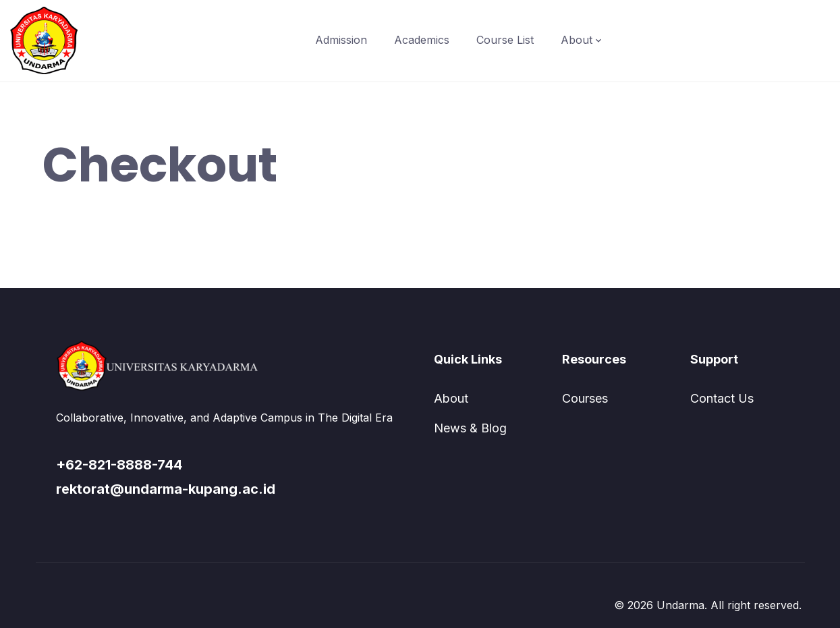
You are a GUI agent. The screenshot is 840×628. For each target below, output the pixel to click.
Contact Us (722, 398)
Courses (585, 398)
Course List (505, 40)
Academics (422, 40)
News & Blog (470, 428)
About (577, 40)
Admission (341, 40)
